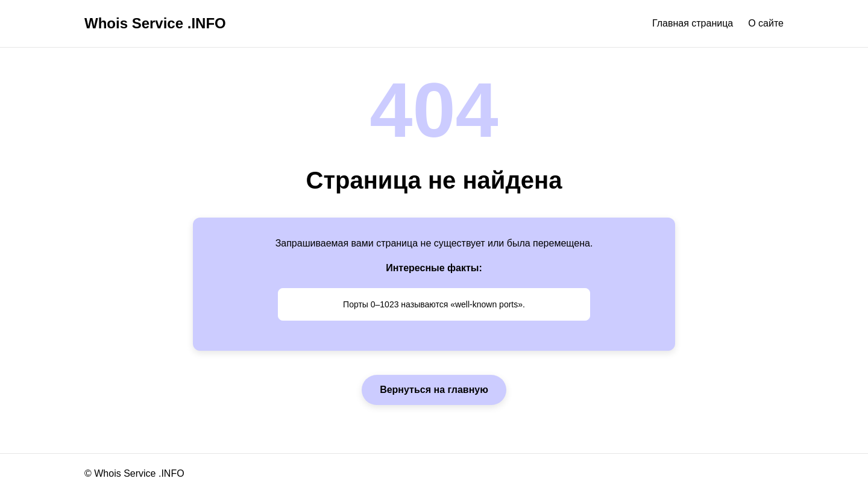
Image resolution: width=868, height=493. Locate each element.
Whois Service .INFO (155, 23)
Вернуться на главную (434, 390)
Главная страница (693, 23)
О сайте (766, 23)
